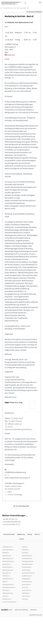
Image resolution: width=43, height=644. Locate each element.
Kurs (15, 8)
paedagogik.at (26, 579)
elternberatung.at (27, 556)
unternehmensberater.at (9, 602)
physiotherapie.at (27, 582)
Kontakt (21, 539)
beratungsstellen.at (8, 550)
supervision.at (26, 596)
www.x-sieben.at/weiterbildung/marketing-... (19, 428)
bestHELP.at (25, 550)
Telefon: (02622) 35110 (13, 486)
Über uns (37, 534)
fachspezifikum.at (27, 559)
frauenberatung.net (28, 561)
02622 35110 (17, 418)
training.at (25, 599)
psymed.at (25, 587)
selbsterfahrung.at (8, 593)
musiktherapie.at (27, 576)
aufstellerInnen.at (7, 547)
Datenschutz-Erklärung (21, 610)
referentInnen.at (27, 590)
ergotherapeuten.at (8, 559)
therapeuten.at (7, 599)
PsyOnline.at (6, 590)
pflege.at (5, 582)
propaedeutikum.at (8, 585)
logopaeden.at (7, 573)
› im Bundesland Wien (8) (11, 522)
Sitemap (30, 534)
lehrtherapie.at (26, 570)
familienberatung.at (8, 561)
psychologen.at (26, 585)
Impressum (34, 610)
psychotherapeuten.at (9, 587)
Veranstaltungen (8, 8)
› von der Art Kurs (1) (10, 519)
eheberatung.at (7, 556)
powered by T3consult (36, 615)
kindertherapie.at (7, 567)
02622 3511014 (15, 421)
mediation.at (6, 576)
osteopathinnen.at (8, 579)
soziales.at (5, 596)
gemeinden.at (6, 564)
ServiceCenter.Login (9, 534)
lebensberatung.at (8, 570)
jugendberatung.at (27, 564)
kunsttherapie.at (27, 567)
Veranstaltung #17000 (23, 8)
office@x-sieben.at (13, 424)
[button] (40, 3)
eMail (8, 492)
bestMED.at (6, 553)
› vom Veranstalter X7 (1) (11, 524)
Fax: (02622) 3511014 (12, 489)
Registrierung (21, 534)
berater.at (25, 547)
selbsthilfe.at (26, 593)
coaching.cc (25, 553)
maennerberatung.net (28, 573)
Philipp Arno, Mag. (14, 402)
